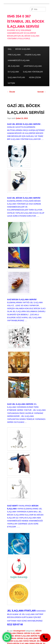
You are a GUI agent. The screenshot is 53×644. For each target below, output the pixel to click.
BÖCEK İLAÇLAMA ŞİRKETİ (29, 638)
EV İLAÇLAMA (13, 72)
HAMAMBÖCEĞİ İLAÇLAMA (19, 60)
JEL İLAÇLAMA (14, 66)
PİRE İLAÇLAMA (14, 55)
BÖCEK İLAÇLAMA (23, 49)
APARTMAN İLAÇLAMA (33, 66)
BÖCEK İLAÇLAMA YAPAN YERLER (22, 641)
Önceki (11, 92)
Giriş (10, 49)
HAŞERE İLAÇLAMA (33, 55)
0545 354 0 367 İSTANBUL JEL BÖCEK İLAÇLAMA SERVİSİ (26, 21)
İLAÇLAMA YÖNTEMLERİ (33, 72)
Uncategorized (19, 631)
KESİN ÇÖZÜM (35, 77)
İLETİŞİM (11, 83)
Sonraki (42, 92)
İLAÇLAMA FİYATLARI (16, 77)
